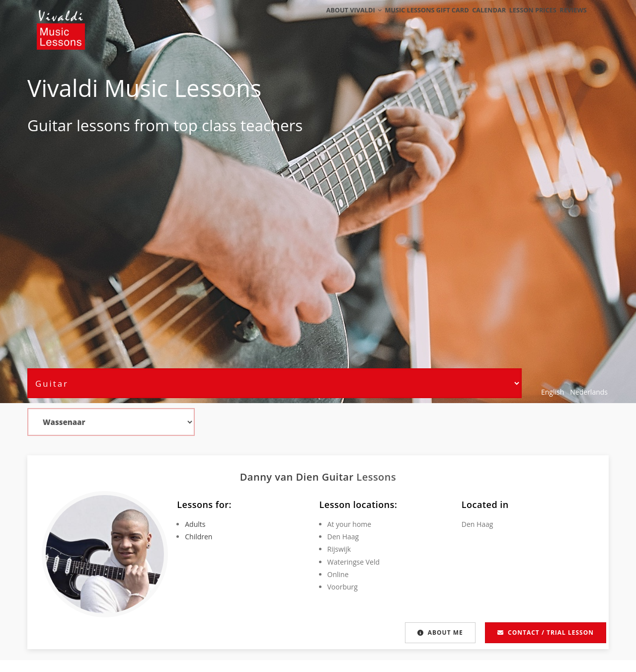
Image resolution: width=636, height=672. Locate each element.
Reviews (570, 21)
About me (440, 632)
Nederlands (589, 392)
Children (199, 537)
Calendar (474, 21)
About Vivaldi (332, 21)
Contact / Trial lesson (546, 632)
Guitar (50, 125)
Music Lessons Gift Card (408, 21)
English (553, 392)
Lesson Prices (524, 21)
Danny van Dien (281, 477)
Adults (195, 524)
